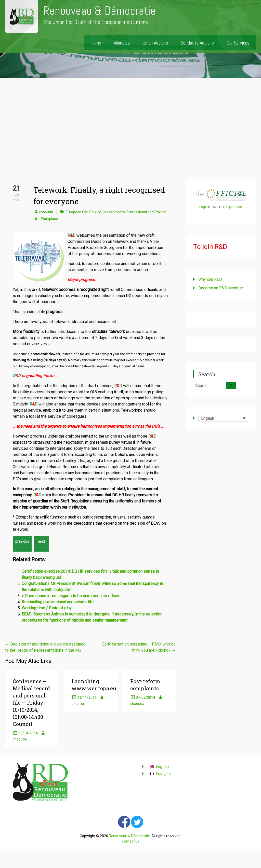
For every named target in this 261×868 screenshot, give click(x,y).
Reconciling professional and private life (58, 602)
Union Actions (155, 43)
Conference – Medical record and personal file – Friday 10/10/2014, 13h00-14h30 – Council (31, 703)
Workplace (49, 219)
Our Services (238, 43)
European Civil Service (83, 212)
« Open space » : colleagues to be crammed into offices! (72, 596)
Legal (203, 207)
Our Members (114, 212)
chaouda (46, 212)
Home (96, 43)
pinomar (78, 704)
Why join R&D (210, 279)
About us (122, 43)
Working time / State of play (47, 608)
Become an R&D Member (221, 288)
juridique (236, 207)
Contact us (130, 841)
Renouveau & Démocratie (100, 11)
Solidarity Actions (197, 43)
